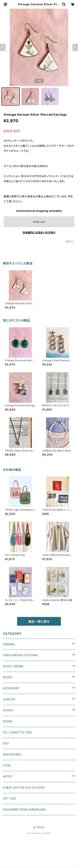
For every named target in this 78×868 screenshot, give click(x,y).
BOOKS (8, 721)
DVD (6, 743)
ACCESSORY (11, 688)
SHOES (8, 677)
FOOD (7, 765)
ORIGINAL (9, 644)
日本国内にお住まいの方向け (39, 232)
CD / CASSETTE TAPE (17, 732)
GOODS (8, 710)
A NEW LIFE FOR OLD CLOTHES (24, 787)
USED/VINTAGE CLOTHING (20, 655)
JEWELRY (9, 699)
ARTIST (8, 776)
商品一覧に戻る (39, 621)
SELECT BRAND (13, 666)
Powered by (39, 833)
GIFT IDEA (9, 799)
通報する (70, 242)
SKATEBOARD (12, 754)
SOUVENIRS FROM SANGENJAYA (24, 810)
